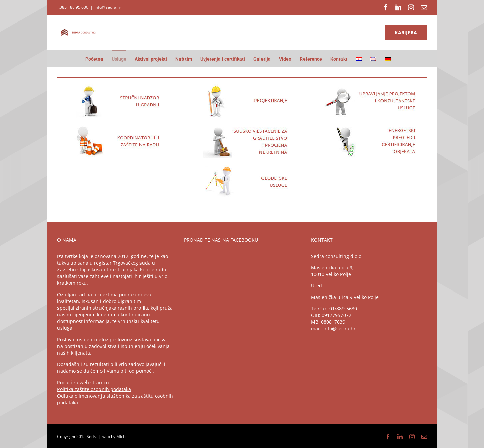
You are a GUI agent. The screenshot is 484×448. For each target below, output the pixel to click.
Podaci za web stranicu (83, 382)
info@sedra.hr (108, 7)
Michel (123, 436)
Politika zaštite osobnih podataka (94, 389)
